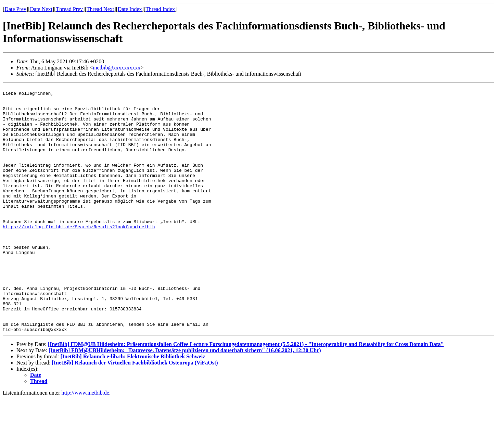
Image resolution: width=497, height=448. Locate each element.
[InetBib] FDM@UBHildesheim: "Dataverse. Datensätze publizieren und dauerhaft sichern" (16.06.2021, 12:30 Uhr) (185, 400)
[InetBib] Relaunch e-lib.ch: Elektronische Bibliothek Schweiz (133, 406)
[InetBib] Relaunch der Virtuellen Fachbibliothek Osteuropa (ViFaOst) (135, 412)
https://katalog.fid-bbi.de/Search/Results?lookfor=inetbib (79, 255)
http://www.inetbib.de (85, 442)
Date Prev (15, 9)
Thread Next (100, 9)
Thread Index (160, 9)
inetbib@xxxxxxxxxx (117, 68)
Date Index (130, 9)
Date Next (41, 9)
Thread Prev (69, 9)
